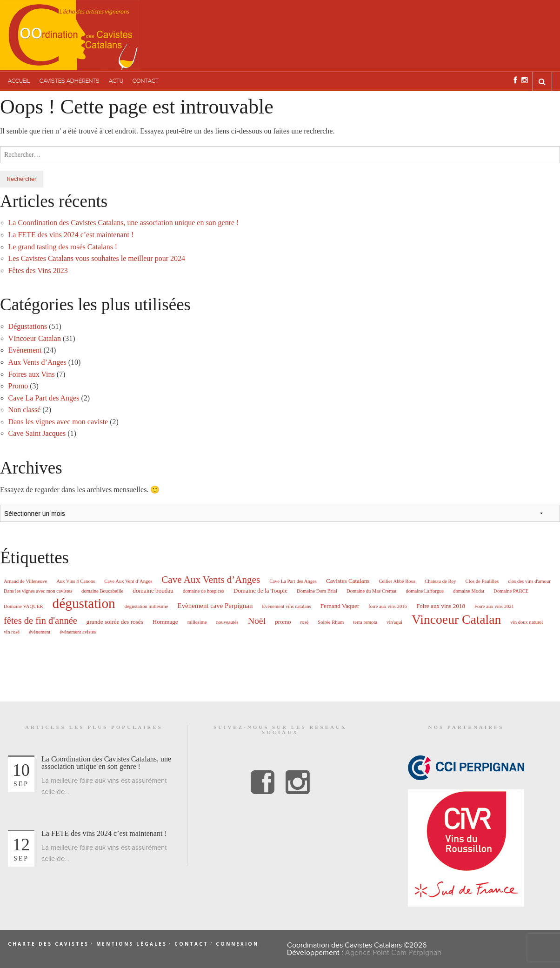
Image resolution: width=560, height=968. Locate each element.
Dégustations (28, 326)
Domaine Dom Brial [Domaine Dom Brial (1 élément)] (317, 591)
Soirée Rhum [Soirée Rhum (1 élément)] (331, 622)
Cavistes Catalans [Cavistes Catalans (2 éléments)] (348, 581)
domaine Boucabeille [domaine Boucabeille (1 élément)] (102, 591)
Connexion (237, 944)
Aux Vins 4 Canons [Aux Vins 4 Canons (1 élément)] (76, 581)
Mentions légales (132, 944)
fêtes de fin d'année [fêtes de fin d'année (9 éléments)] (40, 621)
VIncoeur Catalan (35, 338)
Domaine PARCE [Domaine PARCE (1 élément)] (511, 591)
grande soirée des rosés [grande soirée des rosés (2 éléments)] (115, 622)
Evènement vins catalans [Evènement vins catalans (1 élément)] (286, 607)
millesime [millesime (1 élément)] (197, 622)
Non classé (25, 410)
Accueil (19, 81)
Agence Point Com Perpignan (393, 953)
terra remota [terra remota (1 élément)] (365, 622)
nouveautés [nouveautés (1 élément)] (227, 622)
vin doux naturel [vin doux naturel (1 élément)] (527, 622)
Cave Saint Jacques (37, 433)
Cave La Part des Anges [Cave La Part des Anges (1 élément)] (293, 581)
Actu (116, 81)
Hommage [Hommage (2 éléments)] (165, 622)
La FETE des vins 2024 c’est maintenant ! (71, 235)
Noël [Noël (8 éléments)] (257, 621)
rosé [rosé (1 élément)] (305, 622)
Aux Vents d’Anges (37, 362)
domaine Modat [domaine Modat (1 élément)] (469, 591)
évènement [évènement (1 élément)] (40, 632)
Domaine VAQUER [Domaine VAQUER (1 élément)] (23, 607)
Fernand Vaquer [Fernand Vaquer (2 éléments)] (340, 606)
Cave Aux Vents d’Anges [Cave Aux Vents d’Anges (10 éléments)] (211, 580)
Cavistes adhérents (70, 81)
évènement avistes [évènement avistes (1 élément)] (78, 632)
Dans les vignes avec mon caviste (58, 422)
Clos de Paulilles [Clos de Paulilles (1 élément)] (482, 581)
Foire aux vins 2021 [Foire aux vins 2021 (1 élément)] (494, 607)
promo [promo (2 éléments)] (283, 622)
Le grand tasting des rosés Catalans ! (63, 247)
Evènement (25, 350)
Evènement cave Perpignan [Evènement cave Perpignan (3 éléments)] (215, 606)
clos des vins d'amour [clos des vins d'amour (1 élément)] (529, 581)
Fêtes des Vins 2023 (38, 270)
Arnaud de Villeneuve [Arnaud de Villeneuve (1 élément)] (25, 581)
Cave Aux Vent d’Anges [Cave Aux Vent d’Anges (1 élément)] (128, 581)
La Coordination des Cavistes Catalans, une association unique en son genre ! (124, 223)
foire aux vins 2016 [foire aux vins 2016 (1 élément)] (388, 607)
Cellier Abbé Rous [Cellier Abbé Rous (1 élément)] (397, 581)
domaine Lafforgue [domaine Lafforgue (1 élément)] (425, 591)
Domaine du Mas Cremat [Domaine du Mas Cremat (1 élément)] (371, 591)
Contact (146, 81)
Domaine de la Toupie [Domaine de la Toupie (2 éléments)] (260, 591)
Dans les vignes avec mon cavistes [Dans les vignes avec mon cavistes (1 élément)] (38, 591)
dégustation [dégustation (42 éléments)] (84, 604)
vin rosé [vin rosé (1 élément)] (12, 632)
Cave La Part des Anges (44, 398)
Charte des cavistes (48, 944)
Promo (18, 386)
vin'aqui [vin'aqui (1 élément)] (394, 622)
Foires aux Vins (32, 374)
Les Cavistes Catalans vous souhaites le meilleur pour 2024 (97, 258)
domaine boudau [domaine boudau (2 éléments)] (153, 591)
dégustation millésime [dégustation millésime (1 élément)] (147, 607)
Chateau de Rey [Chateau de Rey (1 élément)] (440, 581)
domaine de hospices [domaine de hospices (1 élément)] (203, 591)
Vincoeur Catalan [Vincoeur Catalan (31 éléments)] (456, 620)
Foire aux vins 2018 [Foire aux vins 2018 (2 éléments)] (441, 606)
